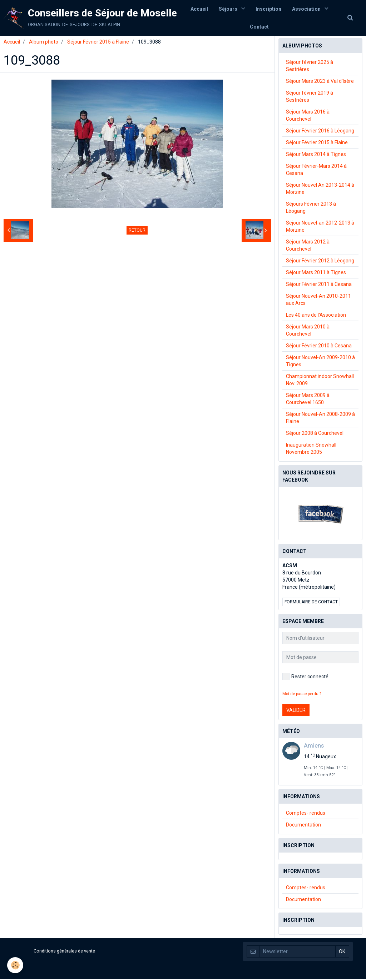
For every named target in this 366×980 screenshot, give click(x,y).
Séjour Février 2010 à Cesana (319, 347)
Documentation (303, 826)
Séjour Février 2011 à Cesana (319, 285)
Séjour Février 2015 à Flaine (98, 43)
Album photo (44, 43)
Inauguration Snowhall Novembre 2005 (311, 449)
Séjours (229, 9)
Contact (259, 27)
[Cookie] (15, 965)
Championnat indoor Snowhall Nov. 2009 (320, 381)
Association (307, 9)
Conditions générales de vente (64, 952)
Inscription (268, 9)
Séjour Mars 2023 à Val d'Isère (320, 82)
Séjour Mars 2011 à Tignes (316, 273)
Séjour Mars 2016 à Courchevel (308, 116)
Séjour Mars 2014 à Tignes (316, 155)
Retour (137, 231)
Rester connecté (305, 678)
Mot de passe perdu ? (302, 695)
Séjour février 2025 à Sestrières (310, 67)
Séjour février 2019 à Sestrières (310, 97)
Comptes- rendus (306, 814)
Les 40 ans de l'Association (316, 316)
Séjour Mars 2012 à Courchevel (308, 246)
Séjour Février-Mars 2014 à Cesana (316, 171)
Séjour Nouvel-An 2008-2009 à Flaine (320, 419)
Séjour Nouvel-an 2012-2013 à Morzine (320, 227)
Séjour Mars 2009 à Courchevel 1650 (308, 400)
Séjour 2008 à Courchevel (315, 434)
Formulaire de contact (311, 603)
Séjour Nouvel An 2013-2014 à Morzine (320, 190)
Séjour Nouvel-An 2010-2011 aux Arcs (318, 301)
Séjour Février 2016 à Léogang (320, 132)
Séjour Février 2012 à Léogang (320, 262)
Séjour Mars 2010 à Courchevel (308, 331)
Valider (296, 711)
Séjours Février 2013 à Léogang (311, 208)
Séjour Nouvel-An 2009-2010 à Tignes (320, 362)
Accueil (199, 9)
